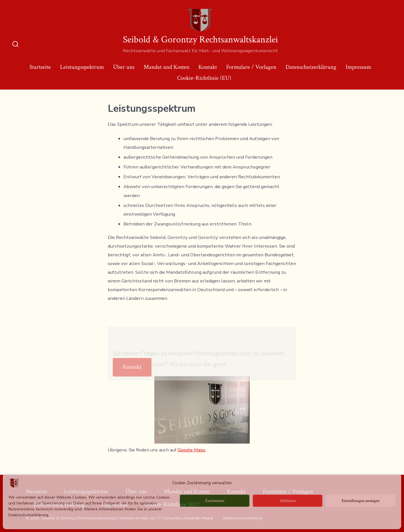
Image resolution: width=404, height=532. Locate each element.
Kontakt (208, 67)
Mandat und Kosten (167, 67)
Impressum (358, 67)
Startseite (40, 67)
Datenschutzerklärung (311, 67)
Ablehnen (288, 501)
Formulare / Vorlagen (251, 67)
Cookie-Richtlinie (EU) (204, 78)
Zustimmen (215, 501)
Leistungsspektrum (82, 67)
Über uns (124, 67)
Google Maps (191, 450)
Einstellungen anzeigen (361, 501)
